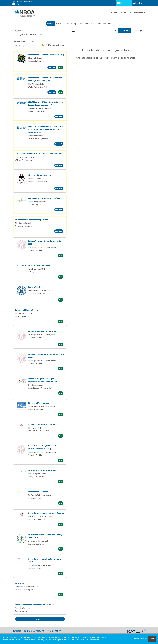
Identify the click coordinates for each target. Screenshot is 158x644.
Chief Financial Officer (38, 492)
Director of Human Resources (41, 175)
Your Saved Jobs (104, 24)
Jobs (123, 12)
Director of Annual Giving (39, 265)
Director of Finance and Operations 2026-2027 (35, 605)
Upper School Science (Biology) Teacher (46, 513)
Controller (20, 583)
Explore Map (71, 24)
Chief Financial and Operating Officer (31, 220)
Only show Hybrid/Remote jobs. (30, 35)
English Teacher (35, 287)
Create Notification (56, 45)
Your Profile (138, 12)
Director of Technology (39, 403)
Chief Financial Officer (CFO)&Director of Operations (39, 154)
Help (17, 631)
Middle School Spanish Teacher (42, 424)
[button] (138, 31)
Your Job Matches (87, 24)
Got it (152, 639)
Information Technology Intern (42, 470)
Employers (139, 3)
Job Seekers (124, 3)
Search (50, 24)
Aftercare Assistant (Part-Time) (42, 331)
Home (114, 12)
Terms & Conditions (34, 631)
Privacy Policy (54, 631)
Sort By (18, 45)
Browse (59, 24)
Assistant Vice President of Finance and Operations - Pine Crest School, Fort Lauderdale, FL (46, 129)
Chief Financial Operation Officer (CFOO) (46, 55)
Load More (40, 619)
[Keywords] (40, 31)
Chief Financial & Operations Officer (44, 198)
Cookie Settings (140, 639)
